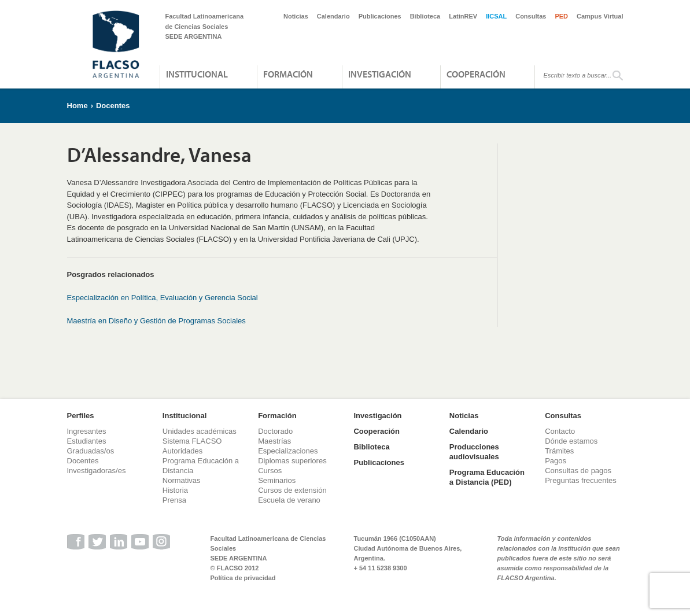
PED (561, 16)
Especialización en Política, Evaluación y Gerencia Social (163, 298)
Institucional (197, 74)
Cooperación (476, 74)
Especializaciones (288, 451)
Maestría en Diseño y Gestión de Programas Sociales (156, 321)
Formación (288, 74)
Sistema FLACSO (192, 441)
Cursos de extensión (292, 490)
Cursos (270, 471)
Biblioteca (425, 16)
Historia (175, 490)
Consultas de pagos (578, 471)
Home (78, 106)
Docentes (113, 106)
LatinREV (463, 16)
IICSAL (496, 16)
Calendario (333, 16)
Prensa (174, 500)
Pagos (556, 461)
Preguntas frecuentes (581, 480)
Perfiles (81, 416)
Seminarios (277, 480)
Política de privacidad (243, 578)
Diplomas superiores (292, 461)
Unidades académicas (200, 431)
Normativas (182, 480)
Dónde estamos (571, 441)
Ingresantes (87, 431)
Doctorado (275, 431)
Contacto (560, 431)
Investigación (380, 74)
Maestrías (274, 441)
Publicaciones (380, 16)
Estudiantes (87, 441)
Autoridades (182, 451)
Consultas (531, 16)
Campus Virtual (600, 16)
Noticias (296, 16)
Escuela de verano (289, 500)
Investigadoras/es (97, 471)
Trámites (559, 451)
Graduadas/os (91, 451)
